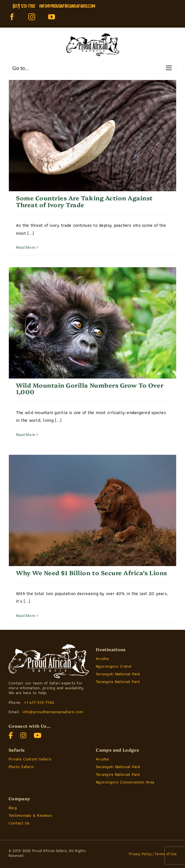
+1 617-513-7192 (39, 702)
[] (38, 734)
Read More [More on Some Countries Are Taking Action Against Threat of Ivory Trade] (26, 247)
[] (23, 734)
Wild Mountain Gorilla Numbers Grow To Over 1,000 (90, 388)
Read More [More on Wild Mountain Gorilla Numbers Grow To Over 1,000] (26, 435)
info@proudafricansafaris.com (67, 6)
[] (11, 734)
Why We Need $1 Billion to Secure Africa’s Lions (92, 572)
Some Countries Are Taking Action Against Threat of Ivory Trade (84, 201)
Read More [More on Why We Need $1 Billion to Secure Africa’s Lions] (26, 616)
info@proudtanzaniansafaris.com (53, 712)
